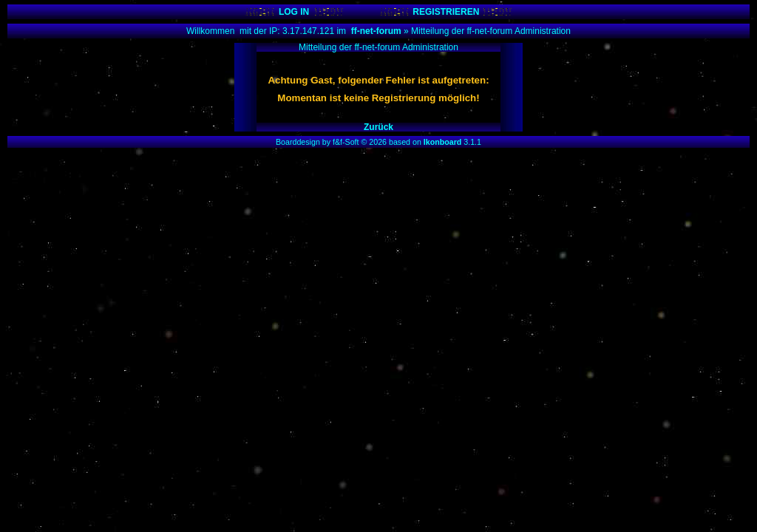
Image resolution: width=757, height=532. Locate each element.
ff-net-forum (376, 31)
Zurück (378, 127)
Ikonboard (443, 142)
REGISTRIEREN (446, 12)
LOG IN (294, 12)
